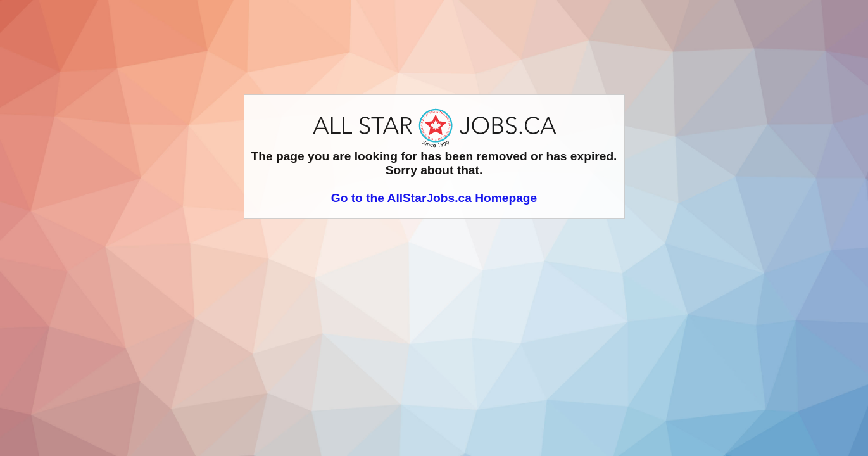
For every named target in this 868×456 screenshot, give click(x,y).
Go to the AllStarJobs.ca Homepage (434, 198)
